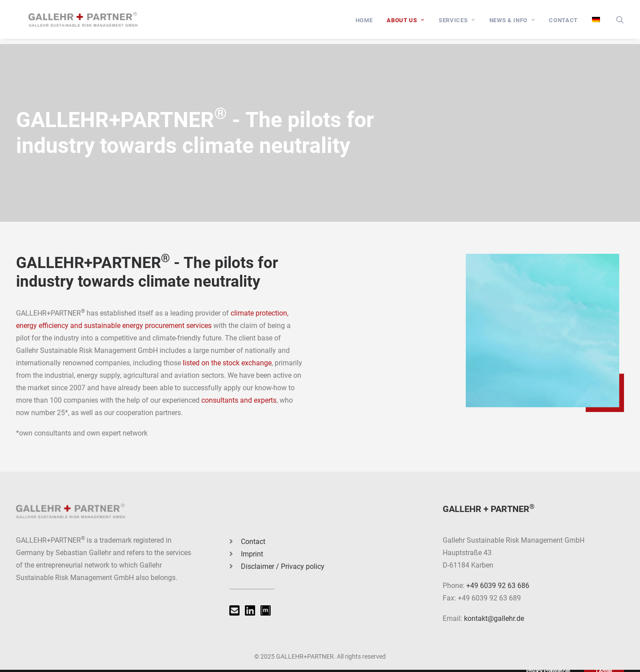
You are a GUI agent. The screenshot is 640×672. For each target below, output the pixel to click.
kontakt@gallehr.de (494, 618)
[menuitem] (364, 23)
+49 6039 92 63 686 (498, 586)
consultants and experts (239, 400)
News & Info (512, 23)
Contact (563, 23)
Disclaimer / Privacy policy (283, 566)
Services (457, 23)
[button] (620, 22)
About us (406, 23)
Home (364, 23)
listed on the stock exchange (227, 363)
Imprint (252, 554)
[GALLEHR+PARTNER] (90, 22)
